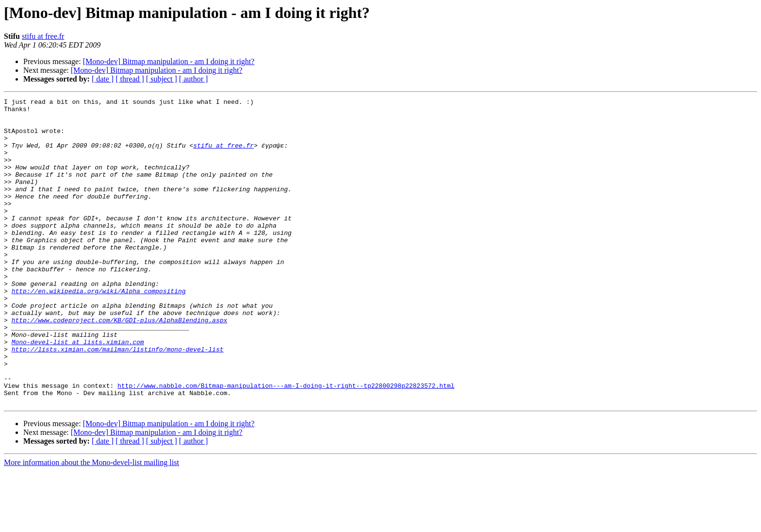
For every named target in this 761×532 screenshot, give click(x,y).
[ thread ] (130, 79)
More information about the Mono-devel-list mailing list (91, 524)
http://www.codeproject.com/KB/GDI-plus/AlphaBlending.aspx (120, 365)
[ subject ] (162, 79)
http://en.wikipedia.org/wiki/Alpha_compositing (99, 330)
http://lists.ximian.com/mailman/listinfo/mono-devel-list (118, 400)
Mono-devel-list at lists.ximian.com (78, 391)
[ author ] (194, 79)
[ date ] (103, 79)
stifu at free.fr (43, 36)
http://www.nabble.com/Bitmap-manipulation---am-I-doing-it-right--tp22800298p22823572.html (286, 444)
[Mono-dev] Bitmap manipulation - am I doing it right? (169, 61)
